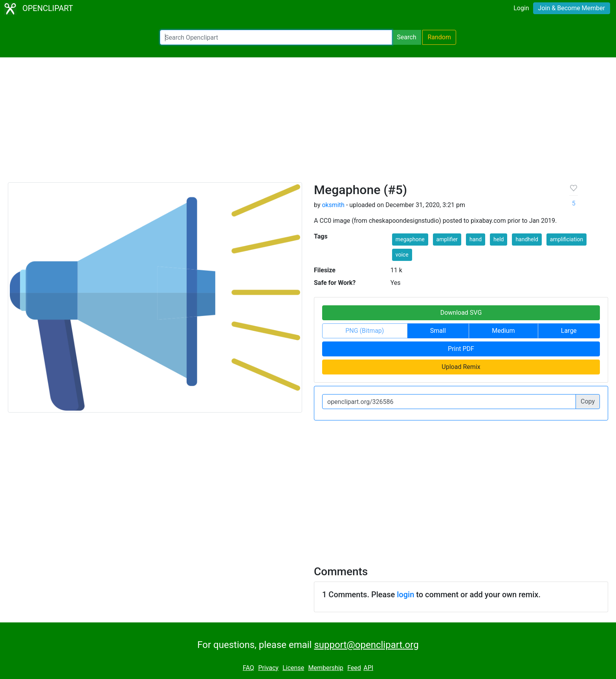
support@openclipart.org (366, 645)
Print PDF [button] (461, 349)
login (405, 595)
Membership (325, 668)
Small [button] (438, 331)
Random (439, 37)
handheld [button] (527, 239)
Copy (588, 401)
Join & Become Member (572, 8)
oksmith (333, 205)
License (293, 668)
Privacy (268, 668)
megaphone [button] (410, 239)
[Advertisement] (308, 123)
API (368, 668)
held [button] (499, 239)
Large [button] (569, 331)
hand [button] (476, 239)
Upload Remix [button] (461, 367)
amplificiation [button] (566, 239)
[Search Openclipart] (276, 37)
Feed (354, 668)
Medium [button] (503, 331)
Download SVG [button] (461, 313)
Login (521, 8)
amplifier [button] (447, 239)
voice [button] (402, 255)
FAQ (248, 668)
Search (406, 37)
